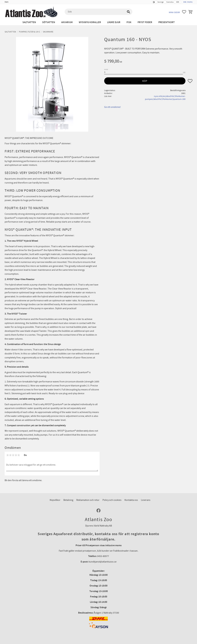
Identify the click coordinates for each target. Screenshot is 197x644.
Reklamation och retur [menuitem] (88, 500)
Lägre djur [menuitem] (114, 22)
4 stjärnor (16, 455)
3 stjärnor (13, 455)
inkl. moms (188, 2)
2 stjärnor (10, 455)
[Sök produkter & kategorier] (98, 12)
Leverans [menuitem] (146, 500)
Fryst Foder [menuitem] (145, 22)
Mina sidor (174, 12)
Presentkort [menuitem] (167, 22)
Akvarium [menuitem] (67, 22)
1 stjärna (8, 455)
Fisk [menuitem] (129, 22)
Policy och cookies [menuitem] (112, 500)
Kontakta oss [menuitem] (131, 500)
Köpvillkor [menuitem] (55, 500)
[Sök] (129, 12)
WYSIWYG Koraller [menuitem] (90, 22)
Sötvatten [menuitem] (49, 22)
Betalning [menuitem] (68, 500)
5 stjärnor (19, 455)
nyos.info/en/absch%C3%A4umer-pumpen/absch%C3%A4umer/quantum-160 (165, 98)
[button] (184, 12)
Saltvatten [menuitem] (29, 22)
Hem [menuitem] (7, 2)
